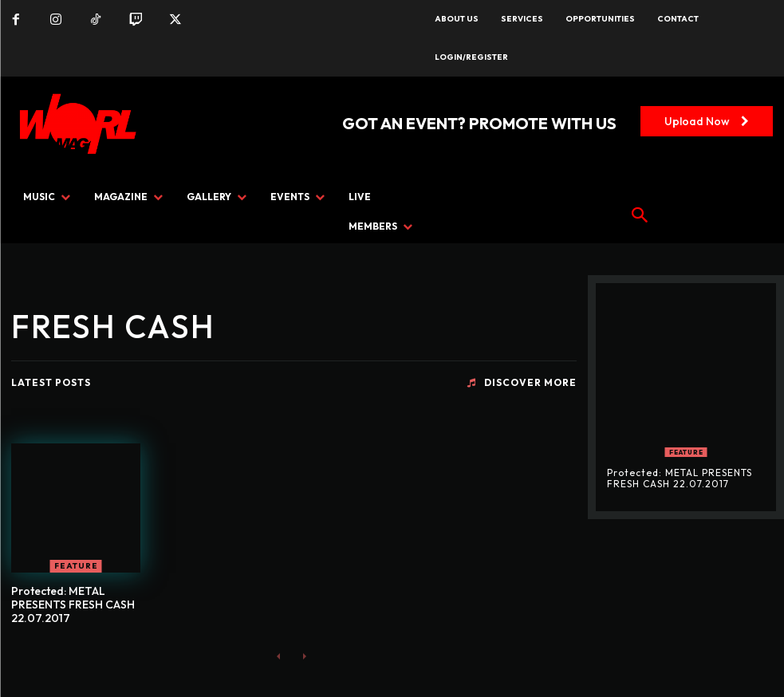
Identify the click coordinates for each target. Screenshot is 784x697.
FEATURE (76, 566)
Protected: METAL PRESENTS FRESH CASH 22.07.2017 (73, 604)
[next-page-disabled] (304, 655)
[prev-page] (279, 655)
